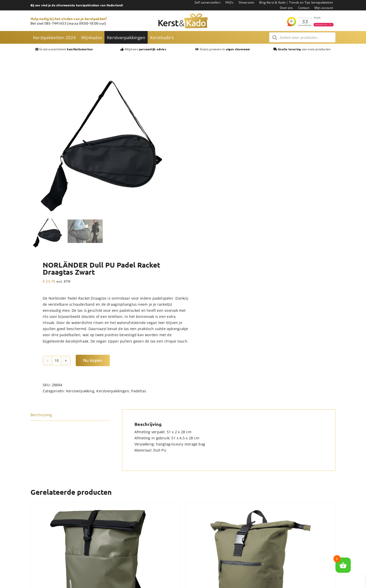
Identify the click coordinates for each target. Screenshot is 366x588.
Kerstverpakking (80, 391)
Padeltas (139, 391)
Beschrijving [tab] (41, 415)
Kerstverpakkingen (113, 391)
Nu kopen (93, 360)
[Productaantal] (57, 361)
